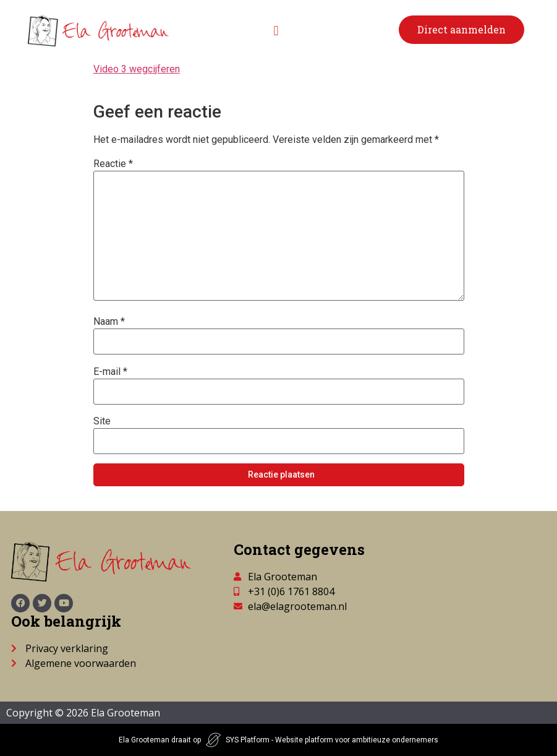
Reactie (113, 164)
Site (102, 421)
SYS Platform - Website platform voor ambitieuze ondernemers (332, 740)
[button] (276, 31)
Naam (109, 322)
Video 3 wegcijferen (137, 69)
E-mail (110, 372)
